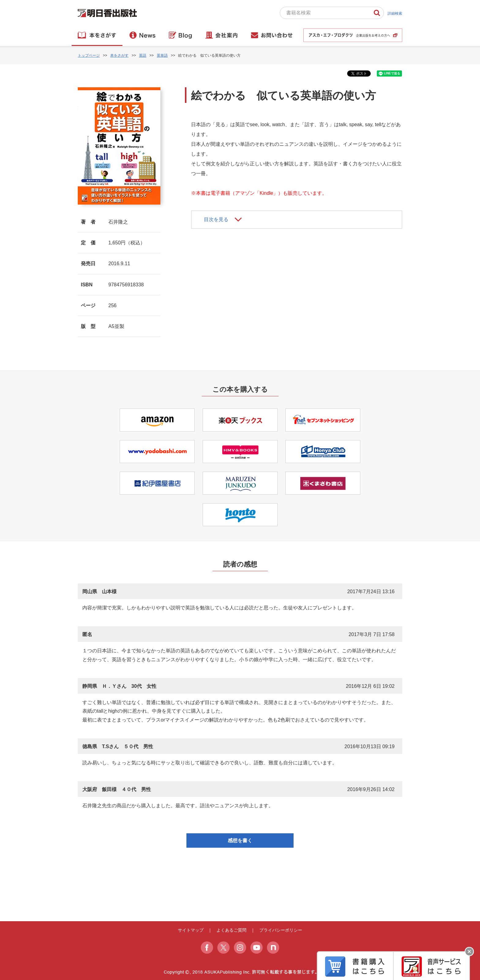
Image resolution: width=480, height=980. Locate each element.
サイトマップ (191, 930)
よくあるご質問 (231, 930)
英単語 (162, 55)
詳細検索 (395, 13)
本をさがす (119, 55)
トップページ (89, 55)
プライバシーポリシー (281, 930)
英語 (143, 55)
